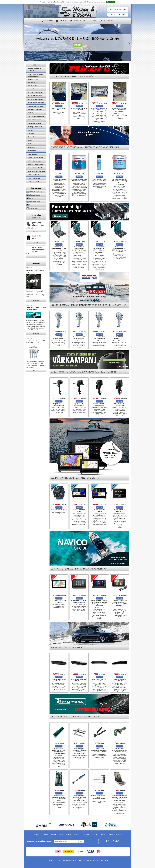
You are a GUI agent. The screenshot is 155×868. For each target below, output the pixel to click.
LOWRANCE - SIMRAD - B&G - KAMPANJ (36, 81)
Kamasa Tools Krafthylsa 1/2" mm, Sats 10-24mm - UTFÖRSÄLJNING (59, 751)
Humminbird (32, 143)
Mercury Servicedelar (35, 133)
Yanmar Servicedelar (35, 126)
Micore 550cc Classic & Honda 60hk (79, 109)
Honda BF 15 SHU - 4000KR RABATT (99, 338)
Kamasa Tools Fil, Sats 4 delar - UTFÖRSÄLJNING (99, 797)
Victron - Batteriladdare (35, 163)
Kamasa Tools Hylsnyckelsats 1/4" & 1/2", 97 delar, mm (99, 248)
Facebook (93, 21)
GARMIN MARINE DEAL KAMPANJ (36, 75)
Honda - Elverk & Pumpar (36, 108)
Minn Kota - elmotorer (35, 115)
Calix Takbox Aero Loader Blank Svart (120, 680)
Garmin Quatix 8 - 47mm (59, 510)
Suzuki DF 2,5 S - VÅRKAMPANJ (59, 404)
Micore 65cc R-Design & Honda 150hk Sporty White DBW (99, 110)
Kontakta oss (62, 21)
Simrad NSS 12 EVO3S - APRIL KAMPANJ (79, 601)
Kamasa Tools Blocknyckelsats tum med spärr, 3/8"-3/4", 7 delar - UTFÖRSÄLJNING (59, 799)
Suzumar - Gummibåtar (35, 98)
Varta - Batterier (33, 160)
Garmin (30, 136)
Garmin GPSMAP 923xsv (79, 511)
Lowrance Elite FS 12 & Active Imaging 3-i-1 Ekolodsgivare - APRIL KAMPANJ (120, 603)
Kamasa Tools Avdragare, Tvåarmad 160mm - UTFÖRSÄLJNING (79, 751)
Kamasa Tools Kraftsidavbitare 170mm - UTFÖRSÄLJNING (99, 750)
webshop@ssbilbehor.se (101, 860)
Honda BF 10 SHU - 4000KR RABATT (79, 338)
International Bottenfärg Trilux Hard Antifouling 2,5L (120, 181)
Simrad (30, 146)
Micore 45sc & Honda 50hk (59, 109)
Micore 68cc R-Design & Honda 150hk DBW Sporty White (120, 110)
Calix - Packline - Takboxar (36, 177)
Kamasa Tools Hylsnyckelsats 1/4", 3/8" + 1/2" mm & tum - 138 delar (119, 249)
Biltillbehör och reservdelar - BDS (34, 87)
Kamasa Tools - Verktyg (36, 174)
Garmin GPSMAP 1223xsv (99, 511)
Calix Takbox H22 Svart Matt (99, 680)
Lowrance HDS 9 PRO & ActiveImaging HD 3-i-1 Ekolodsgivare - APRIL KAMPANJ (99, 603)
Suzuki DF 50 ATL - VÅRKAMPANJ (99, 404)
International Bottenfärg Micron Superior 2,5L (79, 180)
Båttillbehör (32, 153)
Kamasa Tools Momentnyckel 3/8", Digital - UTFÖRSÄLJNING (79, 798)
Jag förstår (111, 2)
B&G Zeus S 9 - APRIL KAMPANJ (59, 601)
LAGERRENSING (33, 187)
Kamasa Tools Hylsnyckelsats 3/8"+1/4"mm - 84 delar (79, 248)
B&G (29, 150)
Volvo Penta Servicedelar (36, 122)
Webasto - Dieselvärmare (36, 170)
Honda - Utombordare (35, 102)
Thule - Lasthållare (34, 184)
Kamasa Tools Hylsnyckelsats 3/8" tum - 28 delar (59, 248)
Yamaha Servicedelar (35, 129)
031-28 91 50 (47, 21)
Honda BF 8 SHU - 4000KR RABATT (59, 338)
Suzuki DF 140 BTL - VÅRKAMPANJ (120, 404)
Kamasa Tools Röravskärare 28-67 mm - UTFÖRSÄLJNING (120, 750)
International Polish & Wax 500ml (59, 180)
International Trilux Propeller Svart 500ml (99, 180)
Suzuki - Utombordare (35, 95)
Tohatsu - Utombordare (35, 112)
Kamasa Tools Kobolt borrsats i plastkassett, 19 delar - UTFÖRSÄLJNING (120, 798)
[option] (77, 42)
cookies (51, 2)
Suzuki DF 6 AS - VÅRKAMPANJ (79, 404)
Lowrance (31, 139)
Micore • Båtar (32, 91)
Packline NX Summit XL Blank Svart (79, 680)
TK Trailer (31, 119)
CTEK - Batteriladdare (35, 167)
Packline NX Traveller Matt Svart (59, 680)
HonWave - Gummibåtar (36, 105)
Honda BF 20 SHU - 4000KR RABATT (119, 338)
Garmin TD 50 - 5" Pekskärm (120, 511)
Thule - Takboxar (33, 181)
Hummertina (32, 156)
